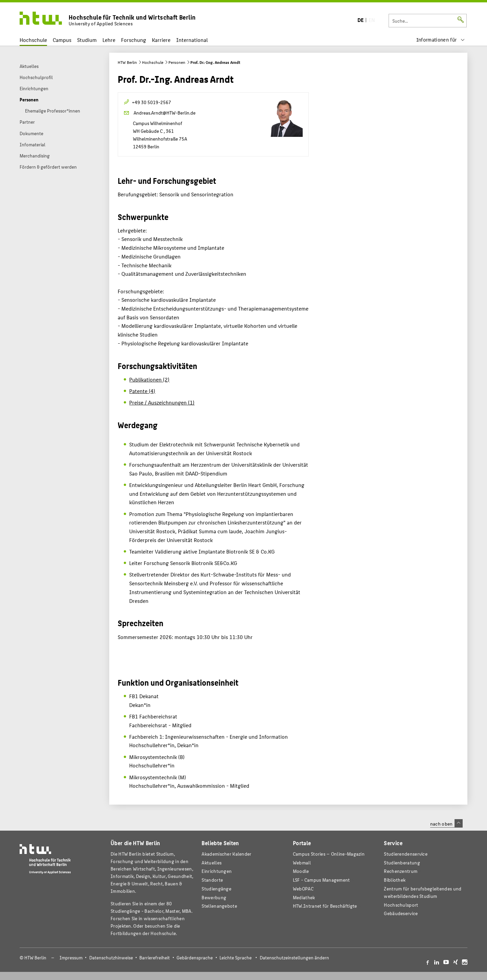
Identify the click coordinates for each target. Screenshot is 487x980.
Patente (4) (142, 391)
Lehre (109, 40)
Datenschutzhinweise (111, 958)
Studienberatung (402, 863)
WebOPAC (303, 889)
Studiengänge (216, 889)
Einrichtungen (217, 871)
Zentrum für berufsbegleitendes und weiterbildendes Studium (423, 892)
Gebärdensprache (195, 958)
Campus (62, 40)
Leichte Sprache (236, 958)
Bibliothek (395, 880)
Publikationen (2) (149, 379)
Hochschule (33, 40)
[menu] (441, 40)
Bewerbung (214, 897)
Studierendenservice (406, 854)
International (192, 40)
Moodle (301, 871)
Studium (87, 40)
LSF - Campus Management (321, 880)
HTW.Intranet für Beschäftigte (325, 906)
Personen (177, 62)
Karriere (161, 40)
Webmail (302, 863)
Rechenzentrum (401, 871)
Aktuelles (212, 863)
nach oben (446, 824)
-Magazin (329, 854)
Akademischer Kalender (226, 854)
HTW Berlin (127, 62)
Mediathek (304, 897)
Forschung (134, 40)
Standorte (212, 880)
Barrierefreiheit (155, 958)
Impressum (71, 958)
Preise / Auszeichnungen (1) (162, 402)
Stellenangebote (219, 906)
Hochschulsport (401, 905)
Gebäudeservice (401, 913)
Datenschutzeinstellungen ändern (294, 958)
